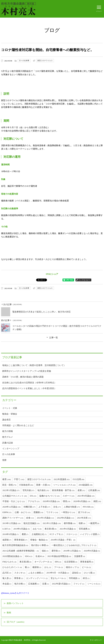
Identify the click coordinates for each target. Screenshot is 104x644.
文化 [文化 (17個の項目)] (57, 507)
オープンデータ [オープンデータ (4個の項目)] (43, 562)
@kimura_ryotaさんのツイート (15, 593)
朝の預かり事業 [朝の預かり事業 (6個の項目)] (40, 545)
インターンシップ (11, 449)
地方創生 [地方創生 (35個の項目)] (43, 490)
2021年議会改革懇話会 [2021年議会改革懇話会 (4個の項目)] (59, 556)
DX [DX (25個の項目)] (33, 496)
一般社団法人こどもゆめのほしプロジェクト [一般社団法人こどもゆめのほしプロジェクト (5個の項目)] (74, 545)
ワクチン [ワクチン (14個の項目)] (52, 512)
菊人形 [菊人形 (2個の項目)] (7, 578)
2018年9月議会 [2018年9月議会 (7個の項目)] (11, 534)
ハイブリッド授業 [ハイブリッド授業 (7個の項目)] (90, 534)
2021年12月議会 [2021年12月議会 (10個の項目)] (52, 523)
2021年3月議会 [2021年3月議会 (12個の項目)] (45, 518)
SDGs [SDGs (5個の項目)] (29, 556)
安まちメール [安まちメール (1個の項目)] (58, 578)
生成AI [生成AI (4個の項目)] (40, 556)
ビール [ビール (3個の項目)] (86, 567)
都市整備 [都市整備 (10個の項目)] (70, 523)
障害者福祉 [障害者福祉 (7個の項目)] (21, 540)
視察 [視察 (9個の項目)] (82, 523)
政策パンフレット (15, 603)
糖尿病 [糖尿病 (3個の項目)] (37, 567)
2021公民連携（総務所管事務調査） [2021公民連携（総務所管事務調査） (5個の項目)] (21, 551)
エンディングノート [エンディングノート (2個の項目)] (37, 578)
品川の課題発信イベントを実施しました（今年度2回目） (29, 388)
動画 (9, 613)
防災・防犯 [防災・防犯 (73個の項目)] (9, 485)
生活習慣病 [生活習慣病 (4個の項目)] (71, 562)
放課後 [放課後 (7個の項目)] (7, 540)
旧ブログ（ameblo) (16, 622)
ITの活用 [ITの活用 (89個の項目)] (78, 479)
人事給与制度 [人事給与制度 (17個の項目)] (72, 507)
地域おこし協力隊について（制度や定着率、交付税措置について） (34, 365)
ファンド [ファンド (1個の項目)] (79, 584)
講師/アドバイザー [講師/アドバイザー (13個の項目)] (13, 518)
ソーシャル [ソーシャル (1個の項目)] (94, 584)
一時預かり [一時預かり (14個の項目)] (68, 512)
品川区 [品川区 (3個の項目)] (7, 573)
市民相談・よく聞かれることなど (18, 425)
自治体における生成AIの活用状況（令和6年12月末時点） (29, 383)
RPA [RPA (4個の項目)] (58, 562)
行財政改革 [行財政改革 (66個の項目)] (26, 485)
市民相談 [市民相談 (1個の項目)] (74, 578)
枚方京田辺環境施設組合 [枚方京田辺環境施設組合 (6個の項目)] (15, 545)
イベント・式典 (10, 408)
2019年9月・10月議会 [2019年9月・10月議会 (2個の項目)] (58, 573)
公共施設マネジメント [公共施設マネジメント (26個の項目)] (15, 496)
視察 (4, 460)
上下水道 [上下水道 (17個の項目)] (44, 507)
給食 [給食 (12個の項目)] (30, 518)
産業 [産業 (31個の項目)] (81, 490)
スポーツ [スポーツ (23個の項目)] (69, 496)
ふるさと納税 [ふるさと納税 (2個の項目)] (36, 573)
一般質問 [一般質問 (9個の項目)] (94, 523)
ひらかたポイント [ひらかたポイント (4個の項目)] (12, 567)
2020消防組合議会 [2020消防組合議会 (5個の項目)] (12, 556)
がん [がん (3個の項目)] (48, 567)
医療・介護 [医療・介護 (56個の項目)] (43, 485)
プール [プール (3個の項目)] (58, 567)
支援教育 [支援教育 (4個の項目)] (80, 556)
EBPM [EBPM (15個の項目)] (7, 512)
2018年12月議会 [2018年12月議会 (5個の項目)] (72, 551)
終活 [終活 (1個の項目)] (86, 578)
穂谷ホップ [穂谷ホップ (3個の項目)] (72, 567)
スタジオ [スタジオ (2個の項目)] (20, 573)
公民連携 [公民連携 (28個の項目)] (94, 490)
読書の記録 (8, 443)
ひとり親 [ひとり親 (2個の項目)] (89, 573)
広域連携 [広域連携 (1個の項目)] (34, 584)
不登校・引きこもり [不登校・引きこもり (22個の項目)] (14, 501)
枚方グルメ (8, 437)
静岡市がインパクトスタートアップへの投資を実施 (27, 371)
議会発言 (6, 420)
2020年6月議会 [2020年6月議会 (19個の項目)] (82, 501)
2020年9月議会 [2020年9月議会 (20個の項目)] (51, 501)
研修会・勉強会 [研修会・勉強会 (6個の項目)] (39, 540)
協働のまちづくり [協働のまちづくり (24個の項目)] (49, 496)
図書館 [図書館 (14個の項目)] (38, 512)
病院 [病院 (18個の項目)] (97, 501)
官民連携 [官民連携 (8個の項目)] (84, 529)
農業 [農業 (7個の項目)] (25, 534)
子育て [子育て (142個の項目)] (19, 479)
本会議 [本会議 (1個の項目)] (7, 584)
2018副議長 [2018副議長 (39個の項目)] (86, 485)
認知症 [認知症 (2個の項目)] (76, 573)
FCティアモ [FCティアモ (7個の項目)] (56, 534)
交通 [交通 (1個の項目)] (46, 584)
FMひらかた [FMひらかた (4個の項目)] (9, 562)
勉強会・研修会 (10, 414)
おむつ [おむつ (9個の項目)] (37, 529)
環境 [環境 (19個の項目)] (67, 501)
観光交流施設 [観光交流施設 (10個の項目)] (32, 523)
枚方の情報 (8, 431)
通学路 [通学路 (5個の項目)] (56, 551)
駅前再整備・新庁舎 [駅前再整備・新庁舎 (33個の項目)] (63, 490)
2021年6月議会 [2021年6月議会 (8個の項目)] (68, 529)
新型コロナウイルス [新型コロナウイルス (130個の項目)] (39, 479)
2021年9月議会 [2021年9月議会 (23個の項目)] (86, 496)
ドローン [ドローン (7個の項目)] (72, 534)
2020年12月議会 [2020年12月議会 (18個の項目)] (11, 507)
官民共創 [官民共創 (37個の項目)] (28, 490)
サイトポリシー (96, 640)
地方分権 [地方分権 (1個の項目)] (20, 584)
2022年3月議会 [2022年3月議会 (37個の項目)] (11, 490)
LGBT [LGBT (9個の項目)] (6, 529)
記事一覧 (54, 338)
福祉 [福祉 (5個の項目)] (45, 551)
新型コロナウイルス (45, 61)
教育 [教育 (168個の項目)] (7, 479)
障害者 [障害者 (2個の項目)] (19, 578)
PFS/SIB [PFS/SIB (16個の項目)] (88, 507)
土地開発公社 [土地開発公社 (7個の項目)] (39, 534)
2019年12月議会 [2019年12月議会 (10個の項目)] (11, 523)
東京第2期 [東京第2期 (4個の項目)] (25, 562)
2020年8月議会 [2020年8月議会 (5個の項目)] (92, 551)
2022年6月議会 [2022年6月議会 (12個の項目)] (66, 518)
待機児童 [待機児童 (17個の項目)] (29, 507)
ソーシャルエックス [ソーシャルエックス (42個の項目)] (64, 485)
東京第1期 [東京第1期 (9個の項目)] (51, 529)
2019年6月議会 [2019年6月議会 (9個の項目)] (22, 529)
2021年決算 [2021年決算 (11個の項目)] (84, 518)
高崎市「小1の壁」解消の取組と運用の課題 (23, 377)
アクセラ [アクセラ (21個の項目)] (34, 501)
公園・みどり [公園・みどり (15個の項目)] (23, 512)
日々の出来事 (24, 61)
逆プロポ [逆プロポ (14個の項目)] (84, 512)
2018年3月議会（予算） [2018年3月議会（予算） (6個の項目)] (63, 540)
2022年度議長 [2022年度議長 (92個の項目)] (62, 479)
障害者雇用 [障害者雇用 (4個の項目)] (87, 562)
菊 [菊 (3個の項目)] (27, 567)
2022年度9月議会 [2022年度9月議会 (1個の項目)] (61, 584)
